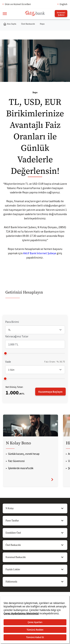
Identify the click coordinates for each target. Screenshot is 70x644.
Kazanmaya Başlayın (50, 392)
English (64, 4)
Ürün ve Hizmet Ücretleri (18, 4)
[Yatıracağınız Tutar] (35, 344)
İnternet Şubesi (61, 14)
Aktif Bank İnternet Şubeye (40, 253)
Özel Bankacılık (28, 24)
